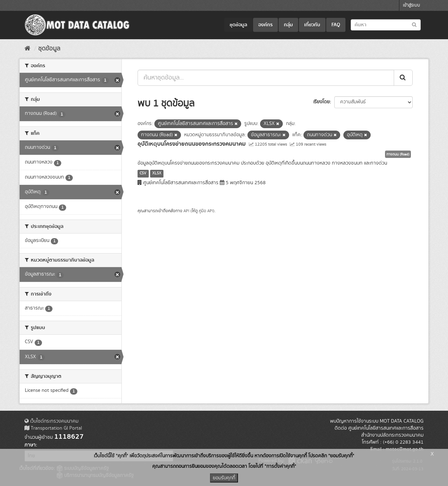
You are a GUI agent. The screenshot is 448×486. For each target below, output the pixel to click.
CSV (143, 173)
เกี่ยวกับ (312, 25)
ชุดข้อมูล (238, 25)
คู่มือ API (206, 211)
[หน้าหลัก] (27, 49)
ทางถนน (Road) (398, 154)
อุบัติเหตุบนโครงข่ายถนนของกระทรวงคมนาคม (192, 144)
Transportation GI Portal (53, 428)
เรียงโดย (321, 102)
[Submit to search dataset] (414, 24)
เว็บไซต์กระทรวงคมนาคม (51, 421)
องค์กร (265, 25)
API (186, 211)
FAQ (336, 25)
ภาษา (30, 445)
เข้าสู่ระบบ (411, 5)
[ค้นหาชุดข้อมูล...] (266, 78)
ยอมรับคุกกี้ (224, 478)
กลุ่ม (288, 25)
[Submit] (403, 78)
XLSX (157, 173)
